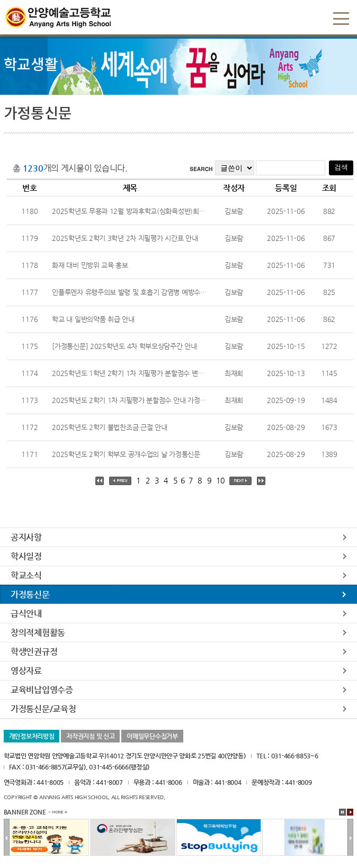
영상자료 (26, 671)
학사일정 (26, 556)
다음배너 (350, 838)
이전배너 (7, 838)
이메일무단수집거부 (152, 736)
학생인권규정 (34, 652)
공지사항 (26, 537)
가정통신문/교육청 (43, 709)
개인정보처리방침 (32, 736)
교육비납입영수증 (42, 690)
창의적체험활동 (38, 633)
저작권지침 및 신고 (90, 736)
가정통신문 (30, 594)
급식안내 (26, 614)
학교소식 (26, 575)
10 (220, 480)
